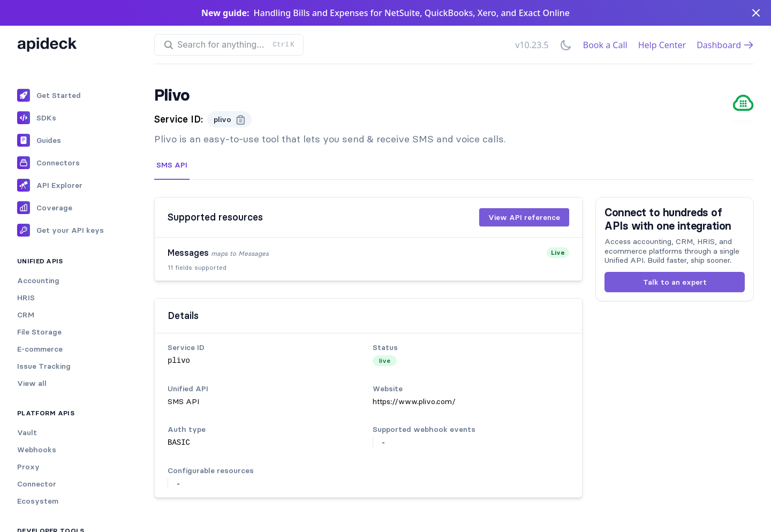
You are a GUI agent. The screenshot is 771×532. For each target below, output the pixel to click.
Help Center (662, 45)
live (385, 360)
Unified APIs (40, 261)
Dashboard (725, 45)
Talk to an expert (675, 282)
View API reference (524, 217)
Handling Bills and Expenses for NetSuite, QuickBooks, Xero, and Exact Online (412, 13)
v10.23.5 (532, 45)
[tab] (172, 165)
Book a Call (605, 45)
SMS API (172, 165)
